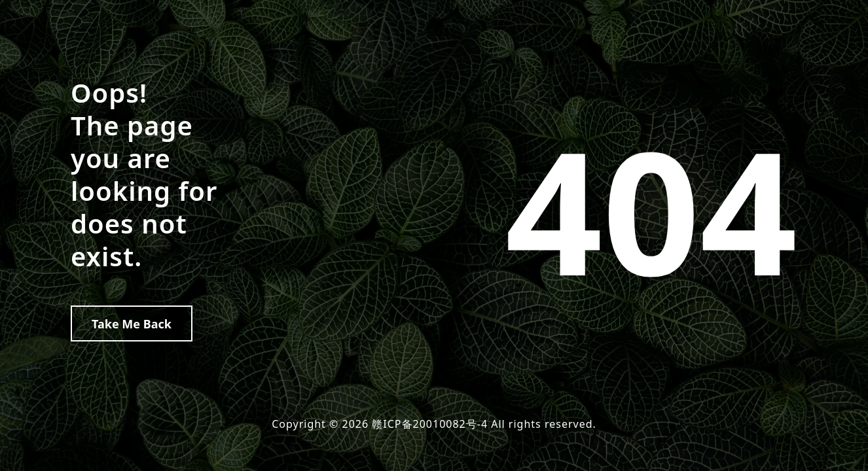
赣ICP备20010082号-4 (430, 424)
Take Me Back (132, 324)
